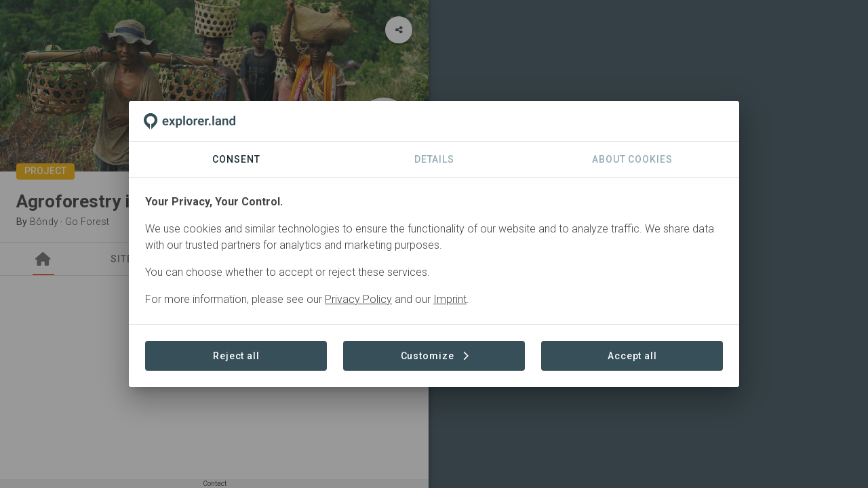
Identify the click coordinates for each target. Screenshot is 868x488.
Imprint (450, 299)
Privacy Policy (358, 299)
